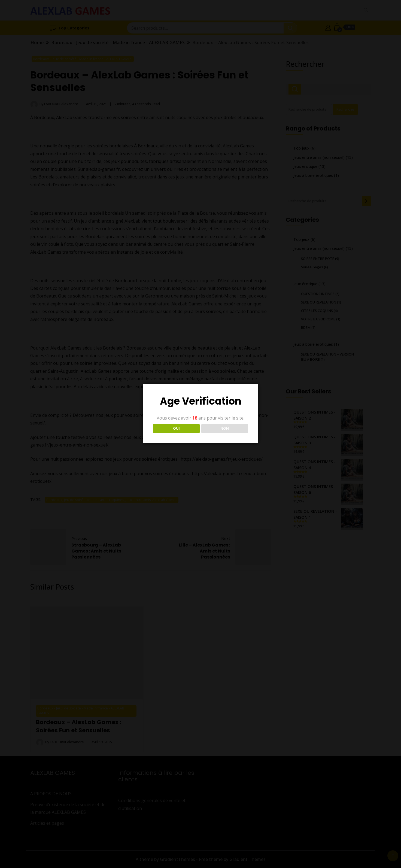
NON (225, 428)
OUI (176, 428)
